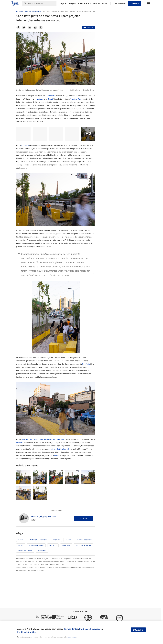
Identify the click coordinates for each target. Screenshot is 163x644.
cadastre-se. (72, 637)
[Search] (42, 3)
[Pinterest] (41, 28)
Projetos (63, 3)
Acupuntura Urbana (36, 545)
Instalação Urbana (25, 551)
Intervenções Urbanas (85, 540)
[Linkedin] (30, 28)
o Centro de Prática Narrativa (59, 449)
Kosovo (81, 99)
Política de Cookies (27, 632)
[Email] (35, 28)
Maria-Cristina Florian (44, 517)
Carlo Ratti (51, 96)
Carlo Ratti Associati (83, 545)
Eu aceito (138, 630)
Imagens (72, 3)
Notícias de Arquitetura (39, 540)
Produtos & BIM (84, 3)
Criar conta (135, 3)
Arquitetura (42, 551)
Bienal (50, 99)
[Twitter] (24, 28)
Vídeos (105, 3)
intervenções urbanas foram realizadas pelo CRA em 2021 (44, 439)
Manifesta (40, 99)
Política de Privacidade (90, 629)
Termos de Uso (71, 629)
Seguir (84, 518)
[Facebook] (18, 28)
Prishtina (73, 99)
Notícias (96, 3)
